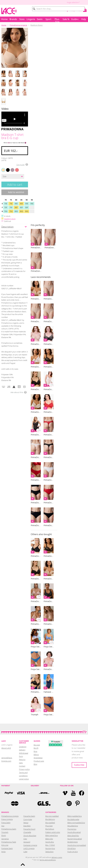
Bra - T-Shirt (50, 845)
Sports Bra (50, 842)
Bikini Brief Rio (73, 836)
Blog (35, 764)
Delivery (22, 750)
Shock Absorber (30, 836)
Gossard (27, 842)
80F (16, 207)
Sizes (22, 19)
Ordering (23, 747)
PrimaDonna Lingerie (18, 25)
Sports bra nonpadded (77, 845)
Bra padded (50, 823)
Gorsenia (5, 839)
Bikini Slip (49, 839)
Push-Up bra (73, 852)
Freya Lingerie (7, 819)
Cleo (25, 839)
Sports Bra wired (74, 832)
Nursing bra (50, 848)
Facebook (82, 793)
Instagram (69, 803)
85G (21, 211)
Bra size (37, 745)
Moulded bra (73, 826)
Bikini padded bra (75, 816)
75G (11, 211)
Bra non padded (52, 816)
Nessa (26, 823)
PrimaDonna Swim (9, 829)
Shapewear (38, 758)
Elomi (4, 835)
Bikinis (36, 754)
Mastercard (15, 803)
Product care (39, 761)
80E (16, 204)
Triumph (5, 832)
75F (11, 207)
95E (32, 204)
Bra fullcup (50, 829)
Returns (22, 759)
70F (6, 207)
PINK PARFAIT (16, 168)
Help (84, 19)
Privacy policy (24, 769)
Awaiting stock (10, 219)
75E (11, 204)
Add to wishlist (16, 192)
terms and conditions (48, 860)
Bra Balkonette (73, 819)
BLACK (6, 168)
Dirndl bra (72, 848)
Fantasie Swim (7, 848)
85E (21, 204)
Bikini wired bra (52, 835)
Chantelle (27, 832)
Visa (21, 793)
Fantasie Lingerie (30, 845)
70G (6, 211)
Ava (3, 826)
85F (21, 207)
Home (4, 19)
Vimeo (65, 793)
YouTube (73, 793)
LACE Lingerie (29, 848)
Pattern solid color (53, 832)
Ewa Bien (27, 826)
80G (16, 211)
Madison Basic (37, 25)
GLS (44, 803)
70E (6, 204)
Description (7, 227)
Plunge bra (72, 829)
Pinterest (77, 803)
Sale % (66, 19)
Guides (75, 19)
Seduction (49, 852)
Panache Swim (29, 816)
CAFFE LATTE (4, 170)
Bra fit (36, 748)
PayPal (9, 793)
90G (27, 211)
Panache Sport (29, 829)
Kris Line (5, 845)
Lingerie (31, 19)
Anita (3, 852)
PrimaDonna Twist (9, 842)
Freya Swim (6, 823)
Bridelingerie (73, 842)
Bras (35, 751)
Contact (22, 766)
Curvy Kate (28, 819)
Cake (25, 852)
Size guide (20, 165)
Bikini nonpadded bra (76, 823)
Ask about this (17, 392)
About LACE (6, 748)
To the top (23, 865)
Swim (40, 19)
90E (27, 204)
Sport (48, 19)
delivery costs (57, 857)
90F (27, 207)
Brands (13, 19)
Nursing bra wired (75, 839)
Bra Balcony (50, 819)
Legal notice (24, 779)
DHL (44, 793)
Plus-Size (57, 20)
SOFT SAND (11, 168)
